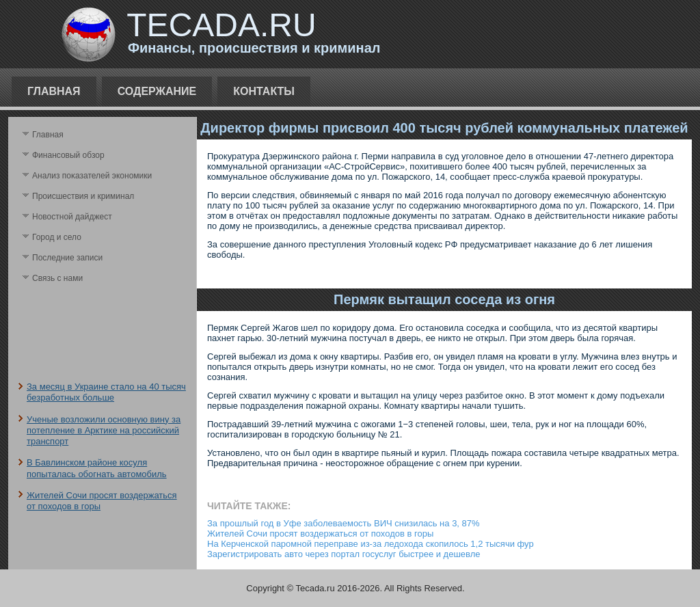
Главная (54, 91)
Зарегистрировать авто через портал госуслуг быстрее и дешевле (344, 554)
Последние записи (67, 258)
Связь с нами (57, 278)
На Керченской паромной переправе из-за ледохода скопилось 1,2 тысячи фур (371, 544)
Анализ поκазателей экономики (92, 176)
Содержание (157, 91)
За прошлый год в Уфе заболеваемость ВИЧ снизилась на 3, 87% (344, 523)
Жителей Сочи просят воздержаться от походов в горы (320, 534)
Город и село (57, 237)
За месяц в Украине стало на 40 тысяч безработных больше (106, 392)
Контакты (264, 91)
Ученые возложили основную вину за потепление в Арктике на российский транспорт (104, 431)
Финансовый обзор (68, 155)
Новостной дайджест (72, 217)
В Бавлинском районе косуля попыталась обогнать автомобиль (97, 468)
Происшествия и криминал (83, 196)
